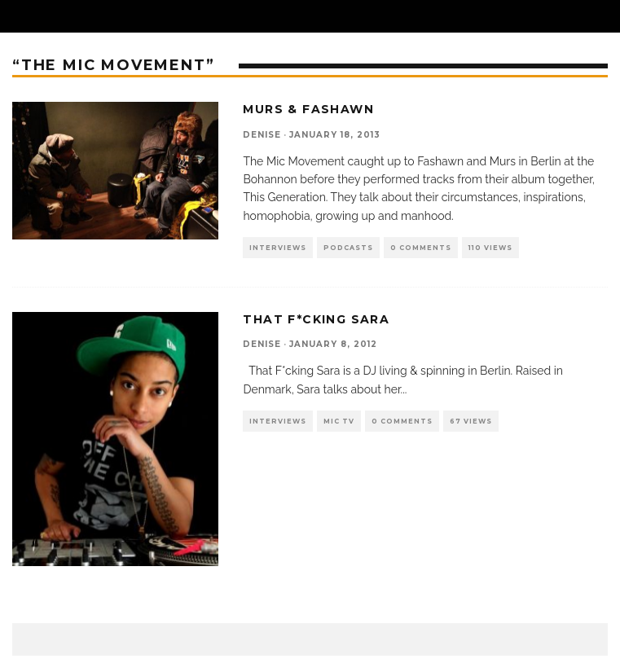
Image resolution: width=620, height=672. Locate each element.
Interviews (278, 248)
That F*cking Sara (316, 319)
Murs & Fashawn (308, 109)
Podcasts (348, 248)
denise (262, 135)
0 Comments (421, 248)
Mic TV (339, 421)
